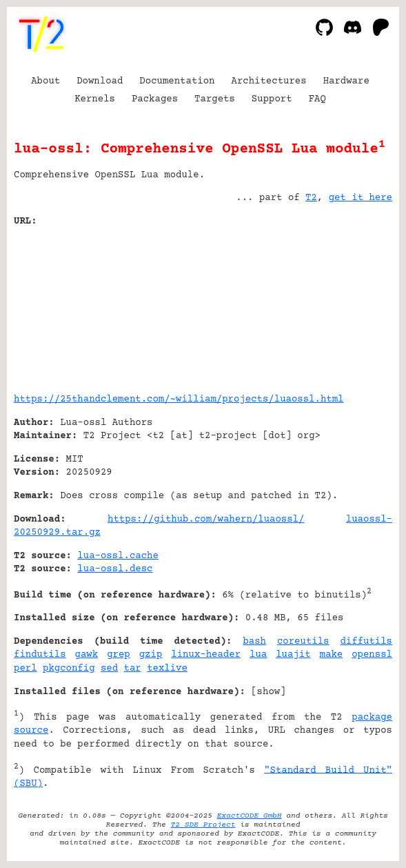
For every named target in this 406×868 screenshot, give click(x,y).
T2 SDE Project (203, 825)
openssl (372, 655)
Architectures (268, 81)
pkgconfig (69, 669)
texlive (167, 669)
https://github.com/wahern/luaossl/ (206, 520)
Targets (215, 99)
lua (258, 655)
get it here (361, 198)
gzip (151, 655)
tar (133, 669)
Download (100, 81)
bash (254, 642)
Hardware (346, 81)
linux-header (206, 655)
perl (26, 669)
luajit (293, 655)
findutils (40, 655)
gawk (87, 655)
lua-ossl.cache (118, 556)
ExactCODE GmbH (250, 816)
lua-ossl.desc (115, 569)
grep (119, 655)
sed (109, 669)
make (332, 655)
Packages (155, 99)
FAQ (317, 99)
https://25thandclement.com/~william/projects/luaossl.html (179, 400)
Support (272, 99)
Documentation (177, 81)
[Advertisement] (351, 305)
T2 (311, 198)
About (45, 81)
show (269, 692)
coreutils (303, 642)
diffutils (366, 642)
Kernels (95, 99)
